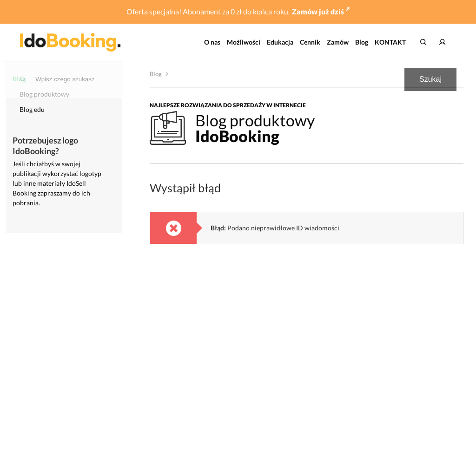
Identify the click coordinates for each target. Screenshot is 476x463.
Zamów (338, 42)
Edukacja (280, 42)
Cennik (310, 42)
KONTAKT (390, 42)
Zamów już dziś (321, 11)
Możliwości (244, 42)
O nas (212, 42)
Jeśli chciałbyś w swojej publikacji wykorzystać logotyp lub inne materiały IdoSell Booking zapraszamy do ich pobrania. (57, 183)
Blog (362, 42)
